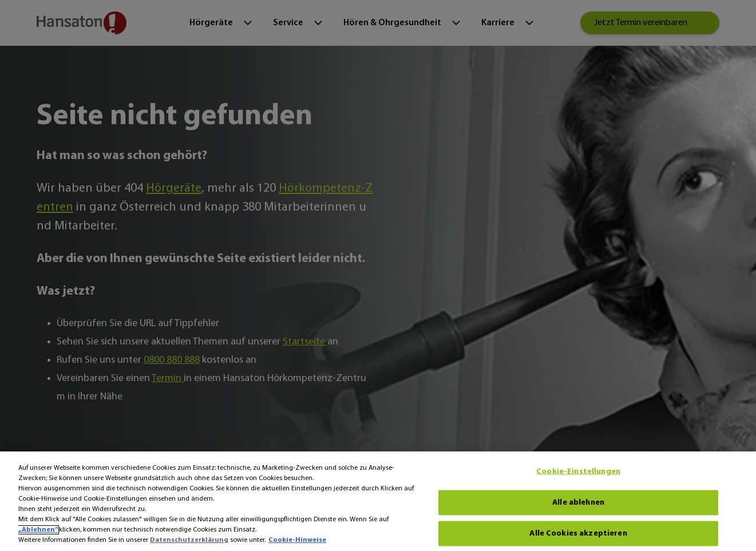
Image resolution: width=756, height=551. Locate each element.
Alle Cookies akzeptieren (578, 533)
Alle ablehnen (578, 502)
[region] (378, 501)
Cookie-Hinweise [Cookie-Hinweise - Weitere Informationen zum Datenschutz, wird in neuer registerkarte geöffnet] (297, 540)
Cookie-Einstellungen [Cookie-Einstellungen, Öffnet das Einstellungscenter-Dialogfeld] (578, 471)
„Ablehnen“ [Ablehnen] (38, 530)
